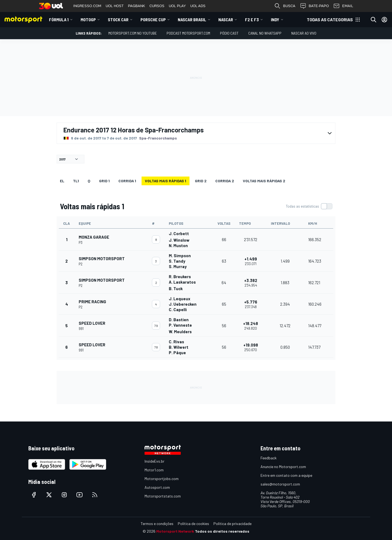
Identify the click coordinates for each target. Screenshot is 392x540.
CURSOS (157, 6)
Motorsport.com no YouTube (133, 33)
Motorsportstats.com (163, 496)
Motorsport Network (175, 531)
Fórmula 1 (59, 19)
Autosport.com (157, 487)
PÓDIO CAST (229, 33)
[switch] (309, 206)
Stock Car (118, 19)
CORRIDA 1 (127, 181)
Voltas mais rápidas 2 (264, 181)
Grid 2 (201, 181)
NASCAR (226, 19)
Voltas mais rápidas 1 (166, 181)
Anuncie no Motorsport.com (283, 467)
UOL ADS (198, 6)
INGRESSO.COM (87, 6)
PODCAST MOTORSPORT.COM (188, 33)
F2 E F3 (252, 19)
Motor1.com (154, 470)
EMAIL (343, 6)
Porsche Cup (153, 19)
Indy (275, 19)
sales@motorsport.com (280, 484)
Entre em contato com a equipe (286, 475)
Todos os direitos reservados (222, 531)
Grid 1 (104, 181)
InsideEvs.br (154, 461)
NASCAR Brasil (192, 19)
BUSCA (285, 6)
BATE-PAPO (314, 6)
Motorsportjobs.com (162, 479)
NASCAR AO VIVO (304, 33)
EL (62, 181)
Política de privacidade (232, 524)
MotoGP (88, 19)
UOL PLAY (177, 6)
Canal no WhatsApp (265, 33)
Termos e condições (157, 524)
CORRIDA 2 (225, 181)
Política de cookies (193, 524)
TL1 (76, 181)
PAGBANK (137, 6)
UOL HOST (115, 6)
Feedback (269, 458)
